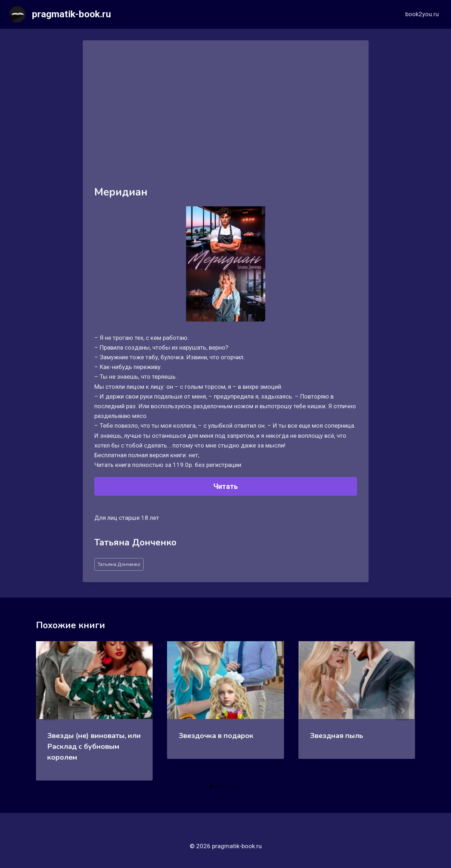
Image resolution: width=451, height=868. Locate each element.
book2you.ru (422, 14)
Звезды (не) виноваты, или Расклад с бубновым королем (94, 746)
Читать (226, 486)
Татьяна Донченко (119, 564)
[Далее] (402, 711)
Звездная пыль (337, 736)
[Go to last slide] (49, 711)
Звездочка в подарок (216, 736)
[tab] (211, 787)
